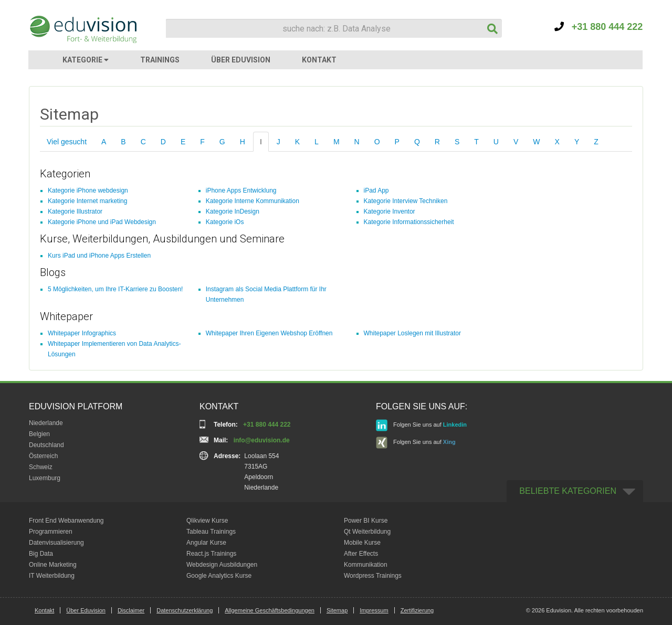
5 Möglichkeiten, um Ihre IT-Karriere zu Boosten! (115, 289)
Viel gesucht (67, 142)
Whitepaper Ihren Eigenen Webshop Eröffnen (269, 333)
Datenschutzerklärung (185, 610)
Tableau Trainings (211, 532)
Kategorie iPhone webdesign (88, 190)
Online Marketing (53, 565)
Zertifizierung (417, 610)
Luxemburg (45, 478)
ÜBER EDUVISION (241, 60)
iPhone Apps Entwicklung (241, 190)
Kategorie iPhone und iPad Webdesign (102, 222)
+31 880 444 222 (599, 27)
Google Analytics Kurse (219, 576)
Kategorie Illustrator (75, 211)
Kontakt (44, 610)
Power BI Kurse (366, 521)
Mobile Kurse (362, 543)
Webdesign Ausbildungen (222, 565)
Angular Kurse (206, 543)
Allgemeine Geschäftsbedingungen (270, 610)
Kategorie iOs (225, 222)
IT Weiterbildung (52, 576)
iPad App (376, 190)
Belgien (39, 434)
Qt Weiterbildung (367, 532)
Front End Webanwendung (66, 521)
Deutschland (46, 445)
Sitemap (337, 610)
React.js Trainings (211, 554)
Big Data (41, 554)
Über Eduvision (86, 610)
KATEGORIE (86, 60)
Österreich (43, 456)
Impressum (374, 610)
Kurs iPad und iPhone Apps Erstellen (99, 256)
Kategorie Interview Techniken (406, 201)
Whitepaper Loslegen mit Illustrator (412, 333)
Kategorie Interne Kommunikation (253, 201)
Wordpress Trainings (373, 576)
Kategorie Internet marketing (87, 201)
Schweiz (41, 467)
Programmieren (51, 532)
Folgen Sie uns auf (421, 425)
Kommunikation (366, 565)
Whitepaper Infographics (82, 333)
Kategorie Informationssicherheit (409, 222)
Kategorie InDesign (233, 211)
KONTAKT (319, 60)
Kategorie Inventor (390, 211)
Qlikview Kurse (207, 521)
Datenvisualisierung (56, 543)
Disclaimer (131, 610)
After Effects (361, 554)
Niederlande (46, 423)
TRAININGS (160, 60)
